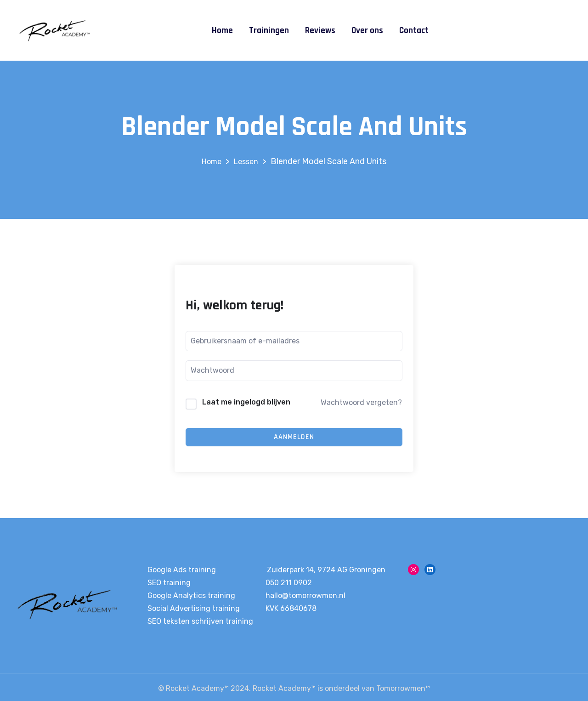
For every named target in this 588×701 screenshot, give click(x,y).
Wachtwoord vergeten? (361, 402)
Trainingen (269, 31)
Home (222, 31)
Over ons (367, 31)
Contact (414, 31)
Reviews (320, 31)
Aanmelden (294, 437)
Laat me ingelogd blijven (246, 402)
